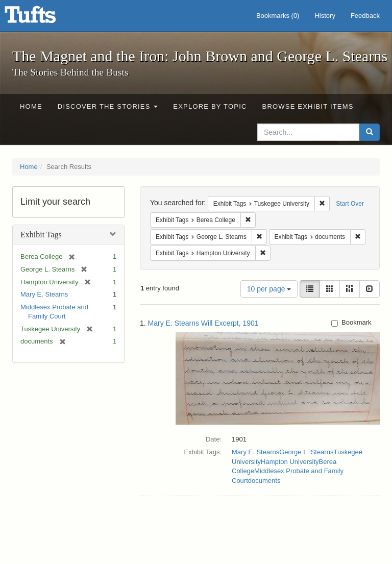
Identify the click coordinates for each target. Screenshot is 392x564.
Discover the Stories (108, 106)
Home (31, 106)
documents (264, 481)
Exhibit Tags (41, 235)
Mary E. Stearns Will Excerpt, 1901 (203, 323)
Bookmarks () (278, 16)
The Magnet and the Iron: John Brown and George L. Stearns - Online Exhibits (43, 18)
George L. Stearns (306, 452)
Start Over (350, 204)
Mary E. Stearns (44, 294)
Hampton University (290, 462)
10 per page (269, 289)
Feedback (365, 16)
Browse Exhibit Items (308, 106)
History (325, 16)
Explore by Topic (210, 106)
